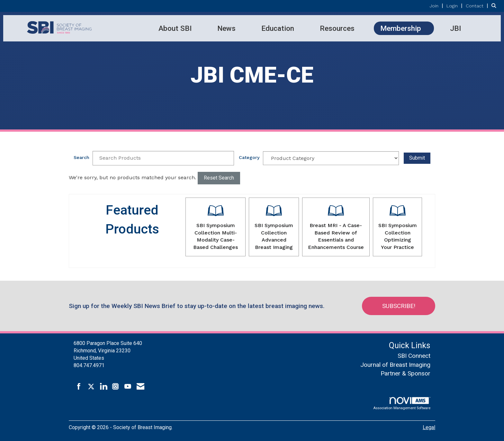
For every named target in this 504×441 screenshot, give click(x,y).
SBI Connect (414, 356)
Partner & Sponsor (405, 373)
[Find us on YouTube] (128, 387)
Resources (337, 28)
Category (249, 157)
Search (81, 157)
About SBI (175, 28)
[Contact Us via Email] (140, 387)
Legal (429, 427)
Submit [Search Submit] (417, 158)
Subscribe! (399, 306)
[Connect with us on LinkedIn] (103, 387)
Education (278, 28)
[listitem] (437, 6)
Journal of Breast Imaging (395, 365)
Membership (401, 28)
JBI (455, 28)
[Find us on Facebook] (79, 387)
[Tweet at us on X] (91, 387)
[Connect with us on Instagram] (116, 387)
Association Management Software (402, 404)
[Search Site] (495, 6)
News (226, 28)
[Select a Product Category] (331, 158)
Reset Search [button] (219, 178)
